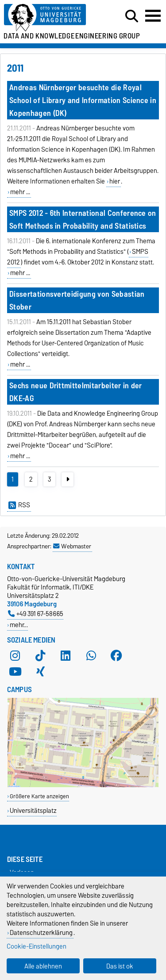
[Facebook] (116, 656)
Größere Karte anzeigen (39, 796)
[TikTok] (40, 656)
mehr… (19, 625)
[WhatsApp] (91, 656)
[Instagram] (15, 656)
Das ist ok (120, 966)
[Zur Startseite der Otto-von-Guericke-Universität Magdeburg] (51, 18)
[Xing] (40, 672)
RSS (19, 505)
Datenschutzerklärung (41, 932)
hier (115, 181)
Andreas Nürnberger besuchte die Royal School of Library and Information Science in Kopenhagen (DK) (83, 100)
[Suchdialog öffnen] (132, 16)
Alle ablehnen (43, 966)
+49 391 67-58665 (36, 614)
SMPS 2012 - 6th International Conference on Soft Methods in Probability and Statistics (83, 219)
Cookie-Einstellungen (37, 946)
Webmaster (72, 546)
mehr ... (20, 192)
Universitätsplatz (33, 810)
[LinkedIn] (66, 656)
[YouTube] (15, 672)
